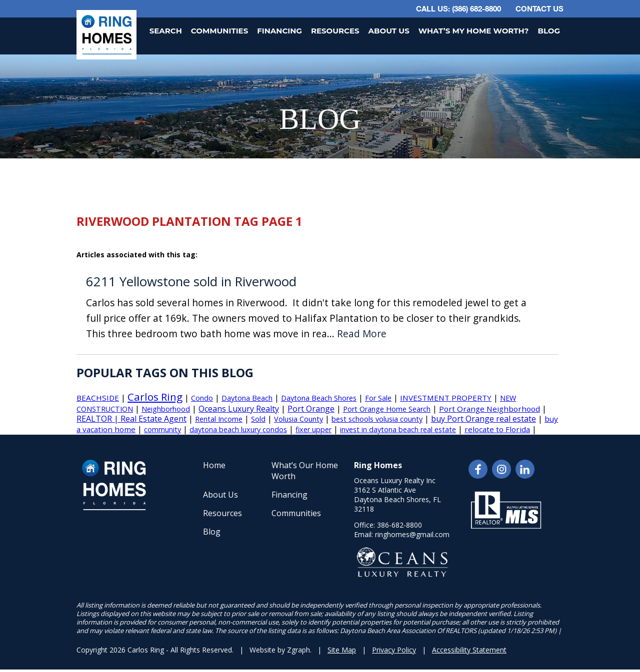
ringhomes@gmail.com (412, 534)
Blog (549, 31)
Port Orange (311, 409)
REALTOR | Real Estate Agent (131, 419)
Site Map (342, 650)
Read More (362, 334)
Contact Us (539, 8)
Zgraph (298, 650)
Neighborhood (166, 409)
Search (166, 31)
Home (214, 465)
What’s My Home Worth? (474, 31)
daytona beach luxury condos (238, 429)
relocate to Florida (497, 429)
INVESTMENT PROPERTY (446, 398)
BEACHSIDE (98, 398)
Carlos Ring (155, 397)
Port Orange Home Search (387, 409)
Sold (258, 419)
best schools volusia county (377, 419)
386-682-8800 (399, 525)
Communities (219, 31)
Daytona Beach (247, 398)
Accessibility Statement (469, 650)
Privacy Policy (394, 650)
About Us (389, 31)
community (162, 429)
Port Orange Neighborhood (489, 409)
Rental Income (219, 419)
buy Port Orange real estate (483, 419)
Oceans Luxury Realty (239, 409)
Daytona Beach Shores (319, 398)
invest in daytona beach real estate (398, 429)
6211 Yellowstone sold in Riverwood (191, 282)
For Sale (378, 398)
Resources (335, 31)
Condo (202, 398)
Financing (279, 31)
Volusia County (298, 419)
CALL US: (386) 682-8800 (458, 8)
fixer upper (313, 429)
